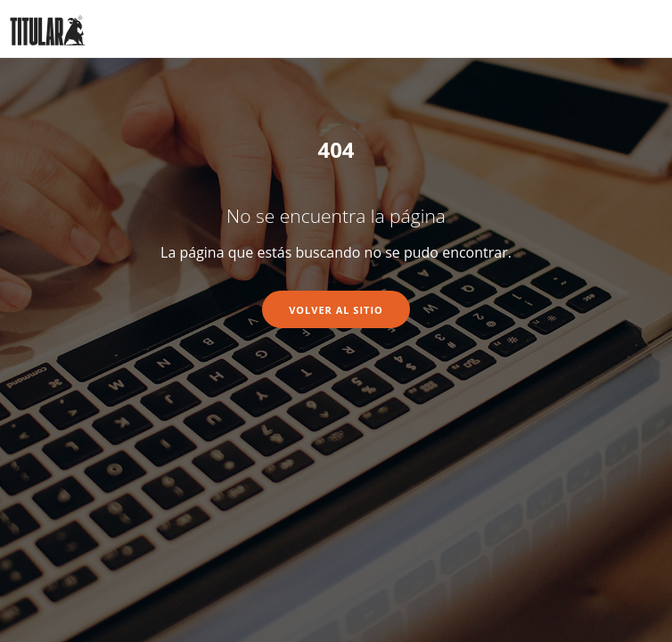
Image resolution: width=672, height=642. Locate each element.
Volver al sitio (336, 310)
